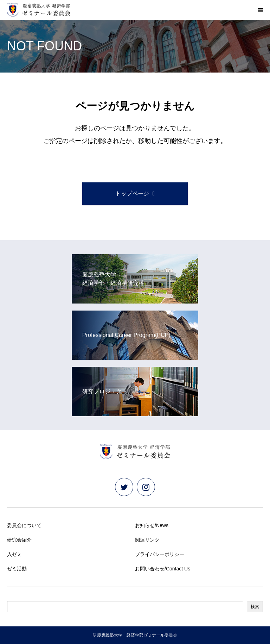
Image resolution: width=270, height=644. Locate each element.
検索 (255, 607)
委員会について (24, 525)
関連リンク (147, 540)
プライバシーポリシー (160, 554)
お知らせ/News (152, 525)
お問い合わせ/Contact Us (163, 569)
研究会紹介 (19, 540)
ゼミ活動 (17, 569)
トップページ (132, 193)
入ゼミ (14, 554)
